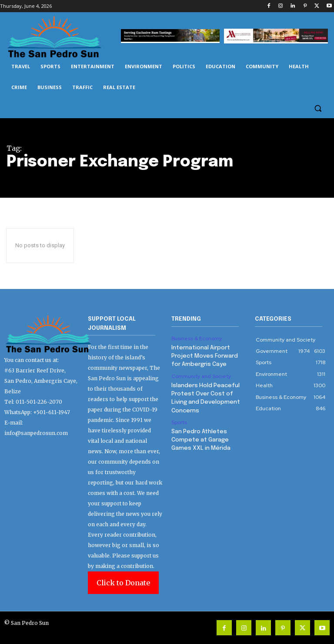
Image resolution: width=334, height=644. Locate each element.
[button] (318, 108)
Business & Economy (197, 339)
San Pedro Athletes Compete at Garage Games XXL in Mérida (200, 436)
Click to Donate (123, 583)
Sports (179, 419)
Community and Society (201, 375)
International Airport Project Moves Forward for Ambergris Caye (204, 355)
